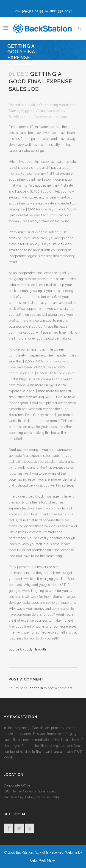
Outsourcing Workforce (57, 105)
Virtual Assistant (48, 111)
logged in (36, 688)
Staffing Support (21, 111)
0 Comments (42, 117)
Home (16, 74)
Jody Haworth (35, 649)
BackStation (18, 117)
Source (14, 649)
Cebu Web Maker (43, 860)
